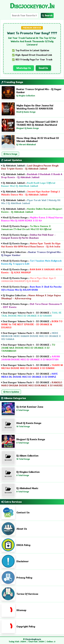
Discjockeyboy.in (32, 6)
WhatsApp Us (24, 68)
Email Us (43, 68)
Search (47, 15)
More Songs (10, 154)
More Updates (11, 392)
